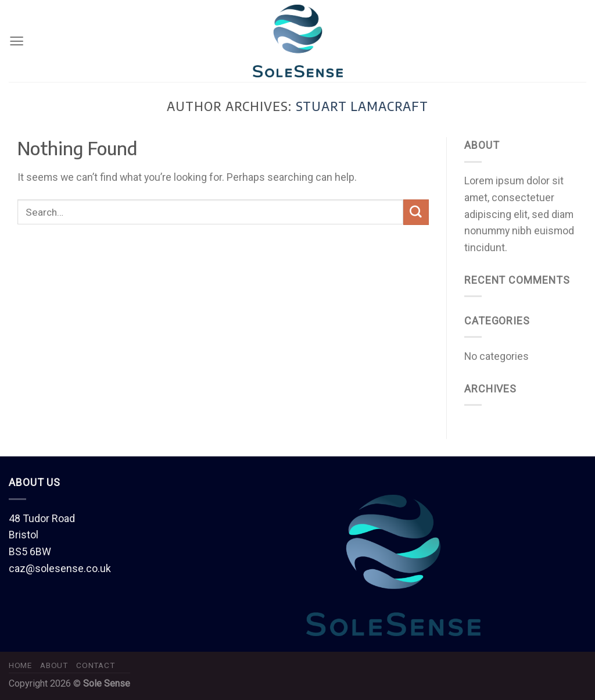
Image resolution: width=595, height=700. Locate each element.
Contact (95, 665)
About (54, 665)
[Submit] (416, 212)
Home (20, 665)
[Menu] (17, 41)
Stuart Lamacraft (362, 106)
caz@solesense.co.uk (60, 568)
